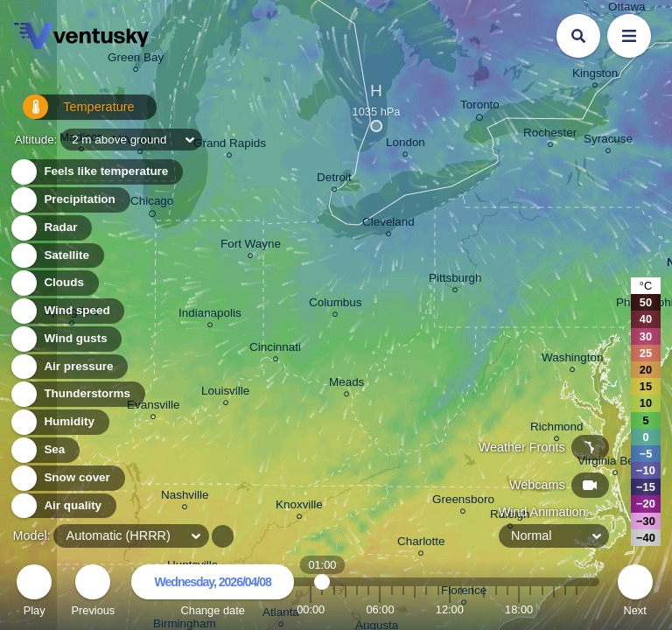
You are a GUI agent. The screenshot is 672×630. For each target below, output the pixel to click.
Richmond (557, 429)
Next (635, 593)
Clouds (54, 283)
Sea (44, 450)
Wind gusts (66, 339)
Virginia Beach (615, 463)
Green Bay (136, 60)
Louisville (225, 393)
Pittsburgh (455, 280)
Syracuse (608, 141)
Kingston (595, 76)
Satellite (56, 256)
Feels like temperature (96, 172)
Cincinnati (275, 350)
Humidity (59, 422)
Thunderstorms (77, 394)
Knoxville (299, 507)
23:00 (577, 609)
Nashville (185, 497)
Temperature (69, 113)
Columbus (336, 305)
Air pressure (69, 367)
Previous (93, 593)
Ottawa (627, 9)
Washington (572, 360)
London (406, 145)
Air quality (63, 506)
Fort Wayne (251, 246)
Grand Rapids (230, 146)
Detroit (334, 180)
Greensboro (463, 502)
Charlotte (421, 544)
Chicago (152, 204)
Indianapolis (210, 315)
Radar (51, 228)
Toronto (480, 108)
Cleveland (388, 224)
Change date (213, 593)
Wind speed (67, 311)
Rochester (550, 135)
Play (34, 593)
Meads (346, 385)
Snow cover (67, 478)
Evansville (154, 407)
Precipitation (70, 200)
